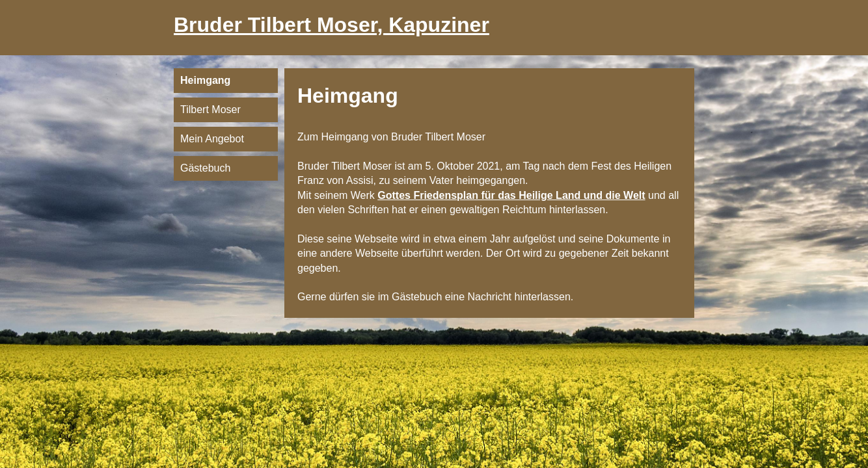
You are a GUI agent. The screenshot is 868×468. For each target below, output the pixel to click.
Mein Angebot (212, 139)
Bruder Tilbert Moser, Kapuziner (332, 25)
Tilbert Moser (210, 110)
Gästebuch (205, 168)
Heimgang (205, 80)
